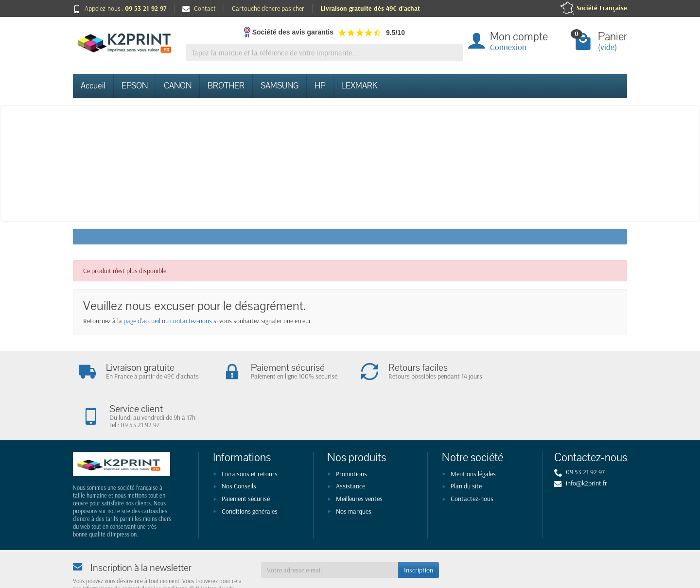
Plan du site (466, 446)
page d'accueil (142, 321)
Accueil (93, 86)
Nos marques (354, 470)
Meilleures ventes (359, 458)
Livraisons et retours (250, 433)
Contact (199, 8)
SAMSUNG (280, 86)
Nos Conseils (239, 446)
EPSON (135, 86)
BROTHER (226, 86)
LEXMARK (359, 86)
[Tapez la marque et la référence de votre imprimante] (324, 53)
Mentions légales (473, 433)
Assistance (350, 446)
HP (320, 86)
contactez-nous (191, 321)
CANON (178, 86)
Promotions (351, 433)
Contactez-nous (472, 458)
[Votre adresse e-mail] (330, 529)
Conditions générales (250, 470)
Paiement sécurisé (246, 458)
